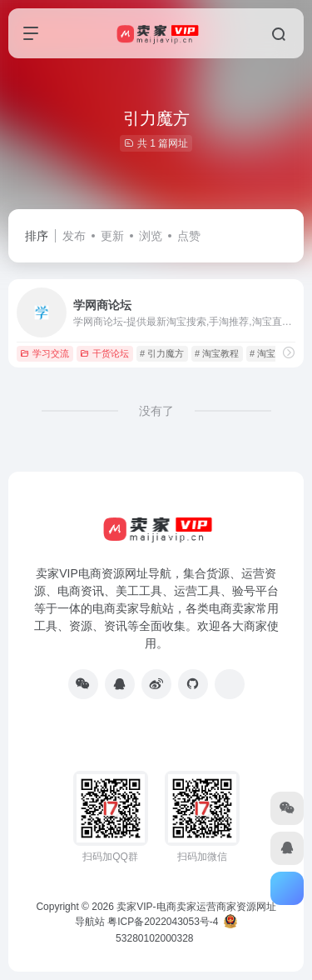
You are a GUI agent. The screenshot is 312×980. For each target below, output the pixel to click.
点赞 (189, 236)
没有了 (156, 411)
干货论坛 (104, 353)
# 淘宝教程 (217, 353)
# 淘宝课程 (272, 353)
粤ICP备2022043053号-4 (163, 922)
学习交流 (45, 353)
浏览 (151, 236)
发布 (74, 236)
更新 (112, 236)
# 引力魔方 (162, 353)
